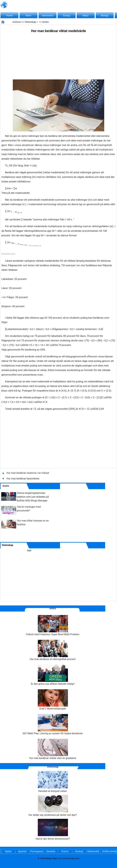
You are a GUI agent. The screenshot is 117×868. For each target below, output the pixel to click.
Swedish (51, 851)
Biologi (105, 16)
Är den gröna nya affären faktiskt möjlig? (53, 675)
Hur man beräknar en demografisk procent (53, 650)
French (65, 851)
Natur (86, 16)
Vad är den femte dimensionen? (53, 830)
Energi (67, 16)
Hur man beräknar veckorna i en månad (28, 473)
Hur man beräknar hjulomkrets (23, 479)
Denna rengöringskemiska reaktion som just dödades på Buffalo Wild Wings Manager (33, 497)
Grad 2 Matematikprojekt (53, 700)
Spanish (22, 851)
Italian (8, 851)
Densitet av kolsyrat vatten (53, 782)
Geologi (79, 851)
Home (9, 16)
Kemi (28, 16)
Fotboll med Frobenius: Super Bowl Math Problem (53, 625)
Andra (45, 22)
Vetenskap (30, 22)
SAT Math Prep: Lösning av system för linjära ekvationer (53, 724)
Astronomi (48, 16)
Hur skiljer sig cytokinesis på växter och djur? (53, 806)
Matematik (93, 851)
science (17, 22)
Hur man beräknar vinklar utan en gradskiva (53, 749)
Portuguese (37, 851)
